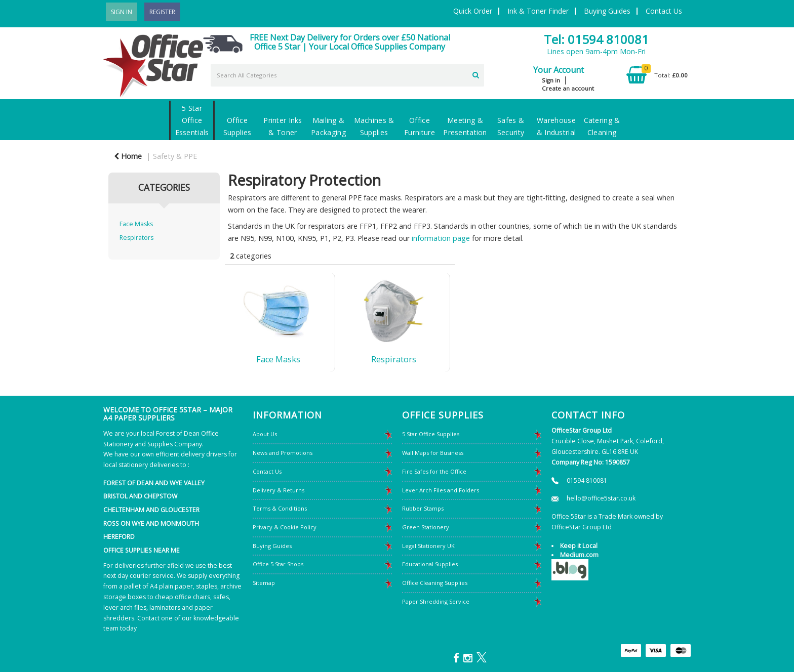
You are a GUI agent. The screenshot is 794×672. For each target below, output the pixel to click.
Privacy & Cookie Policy (285, 527)
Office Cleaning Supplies (435, 583)
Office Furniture (420, 126)
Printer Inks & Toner (283, 126)
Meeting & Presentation (465, 126)
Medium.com (579, 555)
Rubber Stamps (423, 508)
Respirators (136, 238)
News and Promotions (283, 453)
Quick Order (473, 11)
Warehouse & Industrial (556, 126)
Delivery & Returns (279, 490)
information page (441, 238)
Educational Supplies (430, 564)
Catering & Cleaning (602, 126)
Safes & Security (511, 126)
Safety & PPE (175, 156)
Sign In (122, 12)
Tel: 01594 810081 (596, 39)
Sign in (551, 80)
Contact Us (664, 11)
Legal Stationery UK (428, 546)
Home (128, 156)
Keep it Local (579, 546)
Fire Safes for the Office (434, 471)
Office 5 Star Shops (278, 564)
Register (162, 12)
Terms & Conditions (280, 508)
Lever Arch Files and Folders (441, 490)
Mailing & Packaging (328, 126)
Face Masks (136, 224)
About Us (265, 434)
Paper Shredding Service (436, 601)
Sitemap (264, 583)
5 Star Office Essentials (192, 120)
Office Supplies (237, 126)
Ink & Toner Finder (538, 11)
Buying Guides (607, 11)
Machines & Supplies (374, 126)
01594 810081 (587, 480)
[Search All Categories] (347, 75)
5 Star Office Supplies (431, 434)
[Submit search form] (476, 74)
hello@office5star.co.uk (601, 498)
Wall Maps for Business (433, 453)
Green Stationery (426, 527)
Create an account (568, 88)
